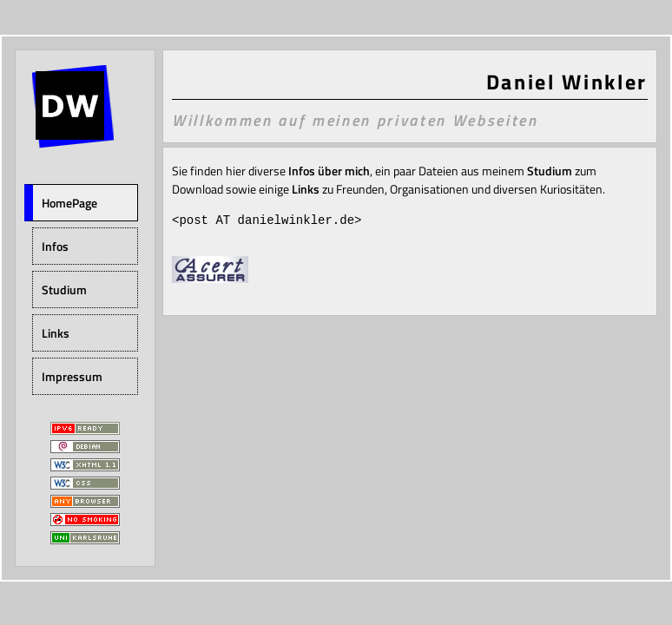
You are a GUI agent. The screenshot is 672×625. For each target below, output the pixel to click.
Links (56, 333)
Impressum (72, 376)
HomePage (69, 203)
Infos (55, 246)
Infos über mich (329, 171)
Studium (64, 289)
